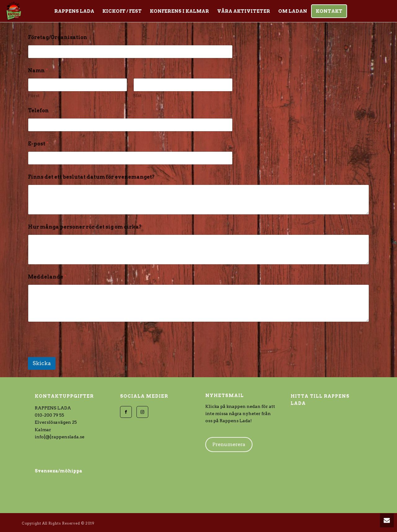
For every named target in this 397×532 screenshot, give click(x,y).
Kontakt (329, 11)
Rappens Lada (74, 11)
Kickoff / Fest (122, 11)
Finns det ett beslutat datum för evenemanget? (91, 177)
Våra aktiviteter (244, 11)
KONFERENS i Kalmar (179, 11)
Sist (138, 96)
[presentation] (75, 353)
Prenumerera (229, 444)
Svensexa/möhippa (58, 471)
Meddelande (47, 277)
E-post (38, 144)
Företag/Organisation (58, 37)
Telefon (38, 111)
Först (34, 96)
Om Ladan (293, 11)
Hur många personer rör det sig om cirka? (85, 227)
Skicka (42, 363)
